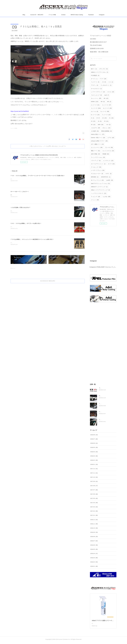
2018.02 (94, 460)
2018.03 (94, 456)
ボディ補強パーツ (97, 144)
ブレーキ (109, 147)
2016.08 (94, 537)
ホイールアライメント (98, 164)
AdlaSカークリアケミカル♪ (100, 72)
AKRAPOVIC (106, 177)
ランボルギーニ (106, 85)
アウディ (95, 85)
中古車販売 (95, 75)
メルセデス (95, 128)
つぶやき (106, 197)
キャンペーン (96, 98)
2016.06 (94, 545)
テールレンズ (96, 167)
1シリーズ (95, 105)
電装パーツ (95, 151)
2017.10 (94, 477)
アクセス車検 (52, 15)
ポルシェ (106, 128)
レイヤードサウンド (98, 92)
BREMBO (95, 177)
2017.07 (94, 490)
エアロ (111, 138)
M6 (109, 102)
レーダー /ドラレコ (98, 170)
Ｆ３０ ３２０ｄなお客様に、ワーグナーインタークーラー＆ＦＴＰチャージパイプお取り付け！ (38, 176)
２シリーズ (106, 105)
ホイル (111, 92)
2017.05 (94, 498)
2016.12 (94, 520)
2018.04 (94, 452)
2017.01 (94, 515)
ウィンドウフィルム (98, 157)
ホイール (95, 111)
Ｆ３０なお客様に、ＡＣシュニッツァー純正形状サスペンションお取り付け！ (32, 239)
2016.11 (94, 524)
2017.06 (94, 494)
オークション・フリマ (99, 79)
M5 (103, 102)
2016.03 (94, 558)
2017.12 (94, 469)
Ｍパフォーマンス (97, 180)
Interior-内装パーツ (98, 134)
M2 (106, 98)
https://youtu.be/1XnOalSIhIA (20, 111)
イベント (95, 200)
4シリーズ (107, 108)
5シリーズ (105, 111)
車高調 (106, 154)
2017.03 (94, 507)
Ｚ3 (104, 82)
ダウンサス (103, 69)
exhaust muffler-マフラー (99, 141)
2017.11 (94, 473)
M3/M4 (95, 102)
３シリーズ (96, 108)
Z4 (104, 118)
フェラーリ (95, 82)
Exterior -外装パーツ (98, 138)
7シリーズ (106, 115)
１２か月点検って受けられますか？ (20, 207)
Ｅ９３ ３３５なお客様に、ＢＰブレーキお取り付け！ (26, 223)
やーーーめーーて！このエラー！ (20, 192)
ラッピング (95, 197)
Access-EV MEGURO (37, 15)
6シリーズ (95, 115)
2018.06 (94, 443)
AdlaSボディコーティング (99, 187)
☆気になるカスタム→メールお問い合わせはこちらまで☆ (48, 146)
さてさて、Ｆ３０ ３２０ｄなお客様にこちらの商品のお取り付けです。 (28, 179)
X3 (93, 121)
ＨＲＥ (108, 174)
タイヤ (111, 164)
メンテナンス (108, 161)
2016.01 (94, 566)
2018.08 (94, 435)
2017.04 (94, 503)
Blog (24, 15)
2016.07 (94, 541)
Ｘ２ (111, 82)
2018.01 (94, 464)
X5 (106, 121)
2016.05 (94, 549)
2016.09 (94, 532)
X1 (111, 118)
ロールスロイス (96, 89)
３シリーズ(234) (14, 128)
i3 (93, 118)
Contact (63, 15)
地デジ (94, 69)
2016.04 (94, 554)
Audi (107, 95)
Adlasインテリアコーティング (100, 190)
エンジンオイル (108, 151)
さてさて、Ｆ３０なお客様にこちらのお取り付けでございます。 (26, 243)
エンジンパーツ (97, 147)
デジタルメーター (97, 174)
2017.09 (94, 481)
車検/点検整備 (107, 131)
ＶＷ (108, 125)
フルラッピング (96, 95)
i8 (98, 118)
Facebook (91, 15)
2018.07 (94, 439)
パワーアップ (96, 161)
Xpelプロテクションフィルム (100, 183)
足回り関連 (95, 154)
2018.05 (94, 447)
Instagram (102, 15)
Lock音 (110, 180)
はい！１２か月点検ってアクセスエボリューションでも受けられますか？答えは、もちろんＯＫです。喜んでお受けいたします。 (41, 211)
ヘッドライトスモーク (99, 193)
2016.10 (94, 528)
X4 (100, 121)
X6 (93, 125)
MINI (101, 125)
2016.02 (94, 562)
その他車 (95, 131)
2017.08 (94, 486)
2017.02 (94, 511)
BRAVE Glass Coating (77, 15)
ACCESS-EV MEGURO (48, 281)
